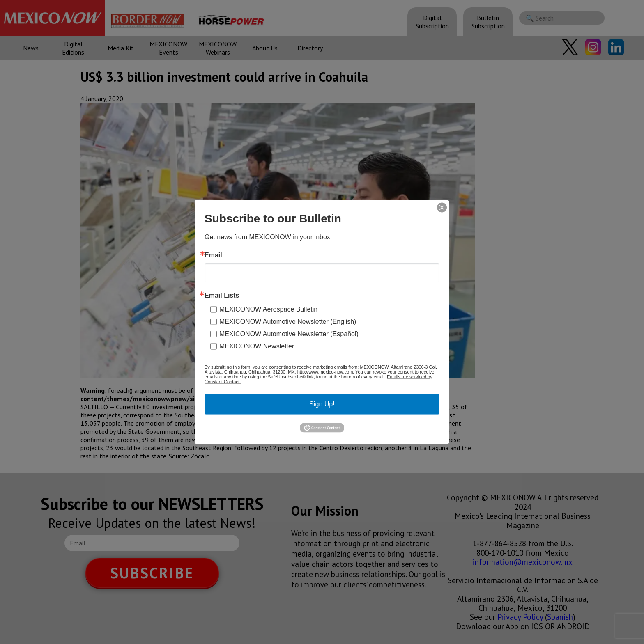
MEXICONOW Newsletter (257, 346)
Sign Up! (322, 404)
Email (213, 255)
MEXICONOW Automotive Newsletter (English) (288, 321)
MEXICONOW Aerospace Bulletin (268, 309)
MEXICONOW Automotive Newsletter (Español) (289, 333)
